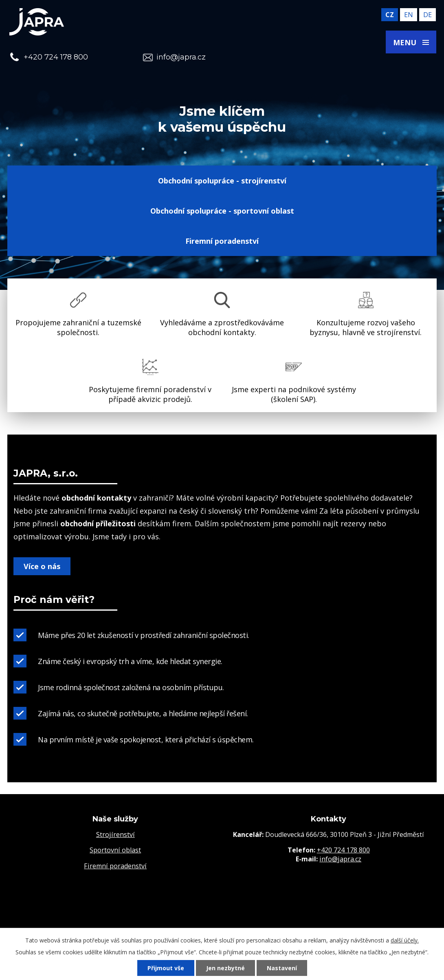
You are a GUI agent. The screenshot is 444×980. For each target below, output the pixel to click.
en (409, 15)
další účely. (405, 940)
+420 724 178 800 (56, 57)
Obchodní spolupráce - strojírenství (222, 181)
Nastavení (282, 968)
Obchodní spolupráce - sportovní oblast (222, 211)
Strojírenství (115, 834)
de (428, 15)
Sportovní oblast (115, 850)
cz (390, 15)
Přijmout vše (166, 968)
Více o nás (42, 566)
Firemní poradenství (222, 241)
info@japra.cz (181, 57)
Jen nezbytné (225, 968)
